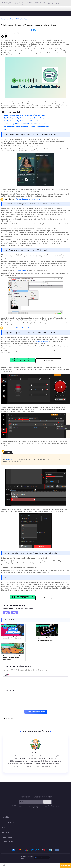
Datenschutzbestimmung (15, 4)
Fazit (6, 130)
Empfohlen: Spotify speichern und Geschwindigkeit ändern (25, 124)
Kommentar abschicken (36, 712)
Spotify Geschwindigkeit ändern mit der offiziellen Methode (25, 115)
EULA (23, 858)
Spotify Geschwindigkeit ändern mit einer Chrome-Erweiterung (27, 118)
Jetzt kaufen (65, 866)
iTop (3, 13)
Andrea (4, 33)
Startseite (5, 19)
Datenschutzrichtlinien (27, 857)
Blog (12, 19)
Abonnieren (47, 802)
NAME (6, 675)
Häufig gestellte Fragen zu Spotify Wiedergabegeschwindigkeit (26, 127)
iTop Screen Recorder (42, 341)
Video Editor (10, 459)
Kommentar (8, 691)
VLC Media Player (20, 270)
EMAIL (6, 683)
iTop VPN (5, 9)
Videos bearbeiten (22, 19)
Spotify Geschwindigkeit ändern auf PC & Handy (21, 121)
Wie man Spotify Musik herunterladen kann (30, 328)
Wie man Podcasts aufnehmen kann (28, 199)
